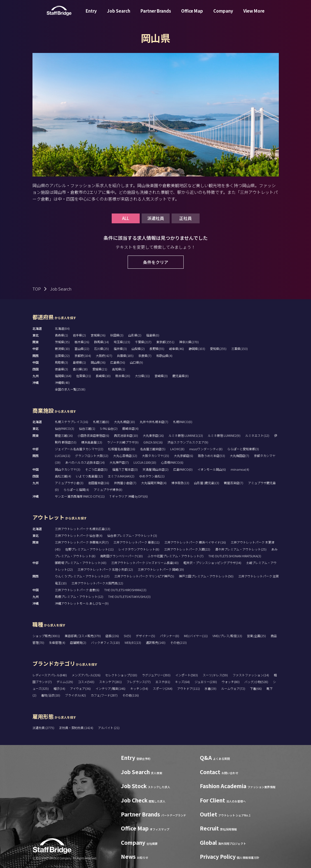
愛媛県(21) (100, 369)
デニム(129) (65, 682)
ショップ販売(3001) (46, 636)
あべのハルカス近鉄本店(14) (85, 462)
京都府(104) (83, 356)
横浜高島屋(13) (92, 442)
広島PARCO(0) (183, 469)
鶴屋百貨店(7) (234, 483)
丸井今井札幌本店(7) (154, 422)
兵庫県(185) (125, 356)
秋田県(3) (117, 335)
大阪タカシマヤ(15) (155, 456)
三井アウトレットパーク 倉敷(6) (77, 590)
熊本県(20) (123, 376)
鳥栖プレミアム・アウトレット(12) (79, 597)
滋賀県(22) (62, 356)
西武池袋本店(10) (126, 435)
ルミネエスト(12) (257, 435)
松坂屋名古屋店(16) (122, 449)
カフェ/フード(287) (104, 695)
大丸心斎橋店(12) (125, 456)
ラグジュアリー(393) (156, 675)
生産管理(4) (57, 642)
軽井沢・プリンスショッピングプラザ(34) (212, 563)
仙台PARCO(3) (65, 428)
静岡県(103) (197, 349)
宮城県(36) (98, 335)
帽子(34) (59, 688)
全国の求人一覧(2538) (70, 389)
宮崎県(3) (161, 376)
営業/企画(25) (256, 636)
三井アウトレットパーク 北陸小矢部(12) (105, 569)
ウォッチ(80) (231, 682)
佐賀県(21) (84, 376)
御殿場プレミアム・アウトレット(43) (81, 563)
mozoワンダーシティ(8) (206, 449)
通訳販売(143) (156, 642)
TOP (37, 289)
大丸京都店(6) (183, 456)
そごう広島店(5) (96, 469)
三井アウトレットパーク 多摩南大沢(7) (82, 542)
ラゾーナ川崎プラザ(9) (123, 442)
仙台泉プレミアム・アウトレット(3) (132, 535)
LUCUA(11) (63, 456)
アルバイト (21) (109, 728)
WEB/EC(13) (133, 642)
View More (254, 15)
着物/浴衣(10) (51, 695)
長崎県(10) (103, 376)
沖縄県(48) (62, 382)
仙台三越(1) (87, 428)
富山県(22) (82, 349)
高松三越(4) (63, 476)
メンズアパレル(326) (86, 675)
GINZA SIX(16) (153, 442)
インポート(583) (187, 675)
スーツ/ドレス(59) (215, 675)
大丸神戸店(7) (119, 462)
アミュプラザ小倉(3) (69, 483)
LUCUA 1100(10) (145, 462)
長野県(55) (157, 349)
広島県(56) (118, 362)
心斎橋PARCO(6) (172, 462)
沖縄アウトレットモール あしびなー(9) (82, 603)
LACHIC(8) (177, 449)
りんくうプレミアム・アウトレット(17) (82, 576)
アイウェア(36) (80, 688)
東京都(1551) (165, 342)
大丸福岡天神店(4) (154, 483)
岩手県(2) (79, 335)
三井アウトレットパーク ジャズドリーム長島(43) (145, 563)
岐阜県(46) (176, 349)
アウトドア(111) (189, 688)
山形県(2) (135, 335)
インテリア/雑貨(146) (110, 688)
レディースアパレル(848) (50, 675)
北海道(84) (62, 328)
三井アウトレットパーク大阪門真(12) (97, 583)
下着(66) (256, 688)
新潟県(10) (62, 349)
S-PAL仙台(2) (109, 428)
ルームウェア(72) (233, 688)
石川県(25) (101, 349)
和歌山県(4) (164, 356)
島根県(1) (79, 362)
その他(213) (178, 642)
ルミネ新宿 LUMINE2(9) (224, 435)
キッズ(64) (182, 682)
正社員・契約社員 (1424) (76, 728)
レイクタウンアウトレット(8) (139, 549)
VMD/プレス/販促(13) (227, 636)
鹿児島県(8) (181, 376)
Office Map (192, 15)
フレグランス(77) (139, 682)
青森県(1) (61, 335)
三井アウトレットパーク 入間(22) (187, 549)
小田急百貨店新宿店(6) (93, 435)
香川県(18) (80, 369)
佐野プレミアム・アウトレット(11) (89, 549)
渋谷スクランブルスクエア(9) (188, 442)
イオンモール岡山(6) (212, 469)
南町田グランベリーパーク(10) (121, 556)
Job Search (119, 15)
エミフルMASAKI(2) (121, 476)
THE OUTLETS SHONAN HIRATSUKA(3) (235, 556)
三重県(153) (239, 349)
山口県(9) (136, 362)
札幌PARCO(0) (183, 422)
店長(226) (112, 636)
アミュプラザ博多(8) (108, 489)
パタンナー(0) (169, 636)
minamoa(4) (240, 469)
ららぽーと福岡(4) (76, 489)
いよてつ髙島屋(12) (89, 476)
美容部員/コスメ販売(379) (83, 636)
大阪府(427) (104, 356)
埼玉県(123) (122, 342)
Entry (91, 15)
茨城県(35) (62, 342)
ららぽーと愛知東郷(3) (243, 449)
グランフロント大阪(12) (92, 456)
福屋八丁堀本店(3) (125, 469)
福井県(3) (120, 349)
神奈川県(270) (189, 342)
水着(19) (211, 688)
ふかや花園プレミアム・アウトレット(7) (176, 556)
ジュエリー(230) (206, 682)
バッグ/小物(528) (256, 682)
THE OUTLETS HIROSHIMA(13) (125, 590)
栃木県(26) (82, 342)
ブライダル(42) (75, 695)
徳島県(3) (61, 369)
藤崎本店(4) (130, 428)
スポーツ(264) (163, 688)
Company (223, 15)
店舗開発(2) (78, 642)
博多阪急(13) (180, 483)
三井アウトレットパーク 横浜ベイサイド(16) (195, 542)
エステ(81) (163, 682)
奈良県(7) (145, 356)
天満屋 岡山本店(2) (155, 469)
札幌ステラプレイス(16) (72, 422)
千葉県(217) (143, 342)
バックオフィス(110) (105, 642)
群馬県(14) (101, 342)
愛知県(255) (218, 349)
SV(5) (127, 636)
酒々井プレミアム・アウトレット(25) (241, 549)
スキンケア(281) (110, 682)
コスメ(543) (86, 682)
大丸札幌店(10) (124, 422)
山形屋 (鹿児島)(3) (207, 483)
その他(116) (131, 695)
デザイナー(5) (145, 636)
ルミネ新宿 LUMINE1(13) (186, 435)
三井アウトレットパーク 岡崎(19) (161, 569)
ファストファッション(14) (251, 675)
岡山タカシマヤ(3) (68, 469)
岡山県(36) (98, 362)
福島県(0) (153, 335)
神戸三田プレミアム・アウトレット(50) (206, 576)
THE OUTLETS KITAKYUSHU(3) (129, 597)
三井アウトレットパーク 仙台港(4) (79, 535)
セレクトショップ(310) (121, 675)
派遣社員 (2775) (44, 728)
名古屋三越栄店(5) (153, 449)
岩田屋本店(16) (99, 483)
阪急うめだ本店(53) (211, 456)
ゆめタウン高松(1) (152, 476)
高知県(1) (119, 369)
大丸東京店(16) (153, 435)
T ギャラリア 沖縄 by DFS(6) (129, 496)
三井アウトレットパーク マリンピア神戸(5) (144, 576)
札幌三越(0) (101, 422)
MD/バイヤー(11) (196, 636)
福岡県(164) (63, 376)
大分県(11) (142, 376)
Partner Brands (156, 15)
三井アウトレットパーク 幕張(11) (136, 542)
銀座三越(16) (64, 435)
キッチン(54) (139, 688)
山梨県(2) (138, 349)
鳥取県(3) (61, 362)
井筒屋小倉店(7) (125, 483)
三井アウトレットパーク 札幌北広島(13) (83, 529)
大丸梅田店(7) (239, 456)
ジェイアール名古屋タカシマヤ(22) (79, 449)
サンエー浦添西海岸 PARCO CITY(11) (80, 496)
